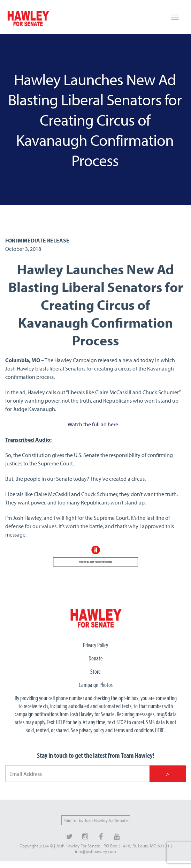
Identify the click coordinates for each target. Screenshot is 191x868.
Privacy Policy (95, 645)
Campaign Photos (96, 685)
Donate (96, 658)
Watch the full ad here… (96, 424)
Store (95, 671)
